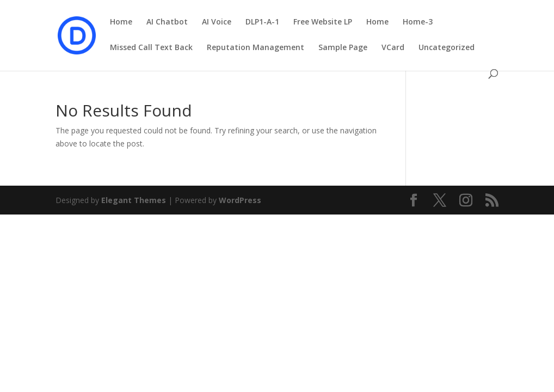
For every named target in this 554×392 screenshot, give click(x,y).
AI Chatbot (167, 22)
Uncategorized (447, 48)
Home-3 (418, 22)
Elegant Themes (134, 200)
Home (121, 22)
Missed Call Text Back (151, 48)
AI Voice (217, 22)
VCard (393, 48)
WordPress (240, 200)
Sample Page (343, 48)
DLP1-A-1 (262, 22)
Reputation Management (256, 48)
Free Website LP (323, 22)
